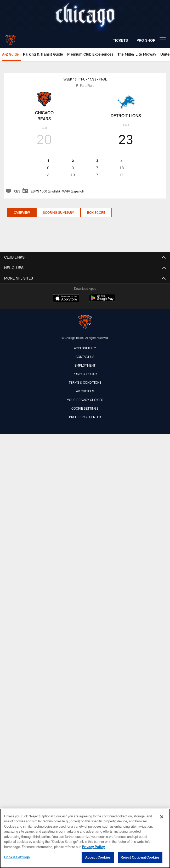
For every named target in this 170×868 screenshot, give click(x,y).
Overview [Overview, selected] (22, 212)
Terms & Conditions (85, 382)
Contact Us (85, 357)
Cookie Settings (85, 408)
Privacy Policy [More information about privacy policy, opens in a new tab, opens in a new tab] (93, 847)
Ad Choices (85, 391)
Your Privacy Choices (85, 400)
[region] (85, 838)
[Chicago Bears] (85, 322)
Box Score (96, 212)
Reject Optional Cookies (140, 857)
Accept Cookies (98, 857)
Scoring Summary (58, 212)
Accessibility (85, 348)
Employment (85, 365)
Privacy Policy (85, 374)
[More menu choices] (163, 40)
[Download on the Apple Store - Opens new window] (66, 299)
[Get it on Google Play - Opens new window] (102, 301)
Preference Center (85, 417)
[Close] (162, 817)
